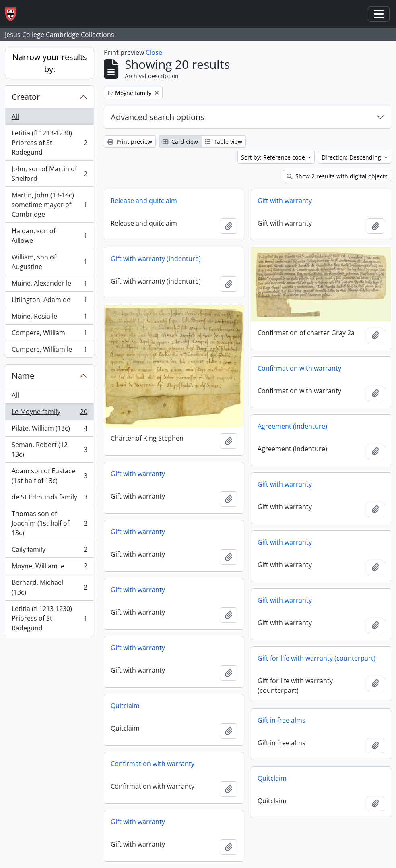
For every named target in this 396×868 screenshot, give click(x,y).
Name (23, 376)
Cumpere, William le (49, 351)
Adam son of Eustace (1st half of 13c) (49, 476)
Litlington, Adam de (49, 301)
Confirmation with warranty (299, 368)
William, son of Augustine (49, 262)
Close (154, 52)
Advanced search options (158, 117)
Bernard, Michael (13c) (49, 587)
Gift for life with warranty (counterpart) (317, 658)
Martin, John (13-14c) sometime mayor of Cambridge (49, 205)
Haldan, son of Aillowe (49, 236)
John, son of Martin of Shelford (49, 174)
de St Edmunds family (49, 499)
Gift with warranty (285, 201)
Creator (26, 97)
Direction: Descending (352, 157)
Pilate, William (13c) (49, 430)
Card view (180, 142)
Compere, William (49, 335)
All (15, 116)
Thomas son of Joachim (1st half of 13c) (49, 523)
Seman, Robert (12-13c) (49, 450)
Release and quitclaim (144, 201)
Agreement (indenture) (292, 426)
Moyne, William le (49, 568)
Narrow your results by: (50, 63)
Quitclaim (125, 706)
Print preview (130, 142)
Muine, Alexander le (49, 285)
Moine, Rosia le (49, 318)
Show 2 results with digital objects (337, 176)
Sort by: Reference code (274, 157)
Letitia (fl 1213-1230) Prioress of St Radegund (49, 143)
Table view (224, 142)
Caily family (49, 551)
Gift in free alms (282, 720)
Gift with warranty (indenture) (156, 259)
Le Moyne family (49, 413)
